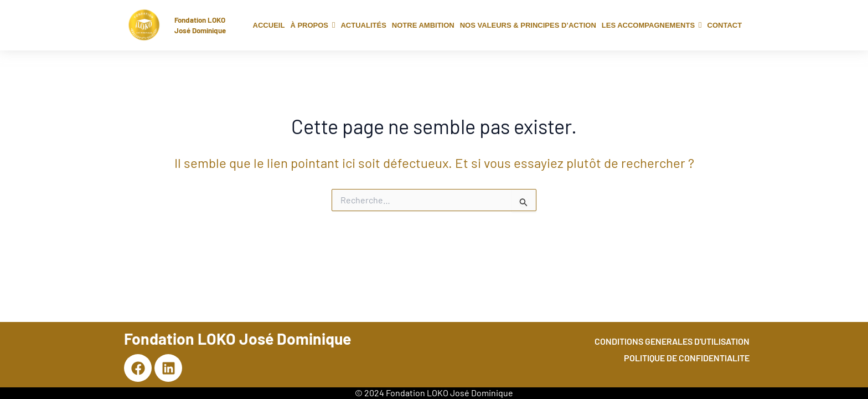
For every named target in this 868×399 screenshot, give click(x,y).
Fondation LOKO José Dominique (203, 25)
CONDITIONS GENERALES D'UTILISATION (672, 341)
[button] (312, 25)
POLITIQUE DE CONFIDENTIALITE (687, 358)
